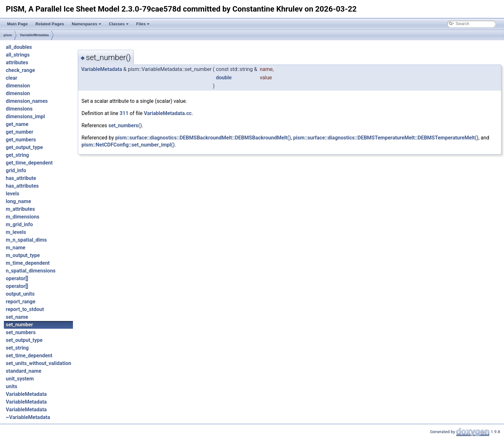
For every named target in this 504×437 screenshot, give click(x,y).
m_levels (16, 232)
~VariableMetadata (28, 417)
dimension (18, 86)
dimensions (19, 109)
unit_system (20, 379)
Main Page (17, 24)
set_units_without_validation (38, 363)
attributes (17, 62)
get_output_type (24, 147)
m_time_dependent (28, 263)
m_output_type (23, 255)
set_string (17, 348)
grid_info (16, 170)
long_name (18, 201)
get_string (17, 155)
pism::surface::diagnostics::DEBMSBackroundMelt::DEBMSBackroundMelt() (203, 138)
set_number (19, 325)
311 (124, 113)
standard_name (24, 371)
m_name (16, 248)
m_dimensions (22, 217)
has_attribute (21, 178)
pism (8, 35)
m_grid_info (19, 224)
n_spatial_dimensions (31, 271)
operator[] (17, 278)
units (12, 386)
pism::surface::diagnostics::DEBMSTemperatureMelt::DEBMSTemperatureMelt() (386, 138)
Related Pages (50, 24)
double (224, 78)
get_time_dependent (29, 163)
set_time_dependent (29, 356)
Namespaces (86, 24)
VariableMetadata (34, 35)
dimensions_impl (25, 116)
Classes (119, 24)
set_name (17, 317)
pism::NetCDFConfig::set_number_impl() (128, 145)
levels (13, 194)
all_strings (18, 55)
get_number (20, 132)
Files (143, 24)
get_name (17, 124)
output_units (20, 294)
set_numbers (21, 332)
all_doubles (19, 47)
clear (12, 78)
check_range (20, 70)
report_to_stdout (25, 309)
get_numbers (21, 140)
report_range (21, 302)
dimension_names (27, 101)
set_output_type (24, 340)
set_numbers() (125, 125)
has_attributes (22, 186)
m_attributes (20, 209)
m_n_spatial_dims (26, 240)
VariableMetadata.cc (168, 113)
